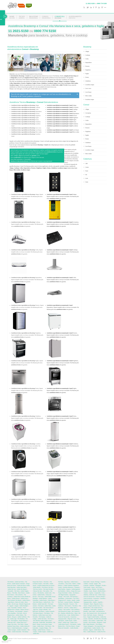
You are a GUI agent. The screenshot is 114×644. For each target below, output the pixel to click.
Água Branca (11, 603)
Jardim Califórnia (22, 617)
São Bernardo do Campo (64, 612)
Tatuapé (60, 597)
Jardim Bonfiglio (24, 606)
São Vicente (99, 588)
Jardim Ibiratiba (74, 628)
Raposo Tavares (25, 610)
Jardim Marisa (98, 630)
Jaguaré (11, 606)
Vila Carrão (66, 597)
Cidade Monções (90, 625)
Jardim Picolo (47, 603)
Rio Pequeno (11, 612)
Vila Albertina (36, 621)
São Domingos (19, 612)
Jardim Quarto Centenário (18, 584)
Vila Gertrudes (92, 623)
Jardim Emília (41, 595)
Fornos (61, 122)
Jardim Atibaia (19, 615)
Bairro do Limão (19, 603)
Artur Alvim (68, 584)
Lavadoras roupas (90, 85)
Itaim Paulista (62, 590)
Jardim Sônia (48, 606)
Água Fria (36, 610)
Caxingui (25, 628)
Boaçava (14, 617)
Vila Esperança (74, 597)
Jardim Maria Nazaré (64, 625)
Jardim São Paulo (42, 619)
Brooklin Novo (98, 619)
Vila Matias (47, 614)
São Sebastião (101, 590)
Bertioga (97, 582)
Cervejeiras (63, 107)
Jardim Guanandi (50, 612)
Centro (87, 167)
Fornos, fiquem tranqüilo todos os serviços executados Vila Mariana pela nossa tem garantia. (63, 418)
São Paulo (90, 615)
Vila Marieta (73, 625)
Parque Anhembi (43, 610)
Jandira (95, 603)
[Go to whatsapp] (5, 638)
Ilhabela (94, 590)
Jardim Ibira (36, 634)
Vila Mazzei (18, 601)
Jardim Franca (24, 599)
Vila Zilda (15, 593)
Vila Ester (46, 582)
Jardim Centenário (22, 630)
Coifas (61, 111)
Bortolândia (49, 623)
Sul (86, 175)
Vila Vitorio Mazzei (48, 608)
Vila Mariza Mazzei (38, 614)
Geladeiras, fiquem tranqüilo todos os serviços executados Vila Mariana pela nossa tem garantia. (63, 446)
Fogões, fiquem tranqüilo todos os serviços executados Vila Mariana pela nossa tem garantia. (63, 390)
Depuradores (63, 114)
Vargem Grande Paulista (93, 617)
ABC (87, 164)
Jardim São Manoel (22, 590)
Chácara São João (37, 591)
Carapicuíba (97, 593)
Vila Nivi (66, 608)
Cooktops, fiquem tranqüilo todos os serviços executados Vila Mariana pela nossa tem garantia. (63, 252)
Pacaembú (14, 608)
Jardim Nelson (26, 601)
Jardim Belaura (87, 628)
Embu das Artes (93, 595)
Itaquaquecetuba (63, 619)
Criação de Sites (57, 639)
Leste (87, 178)
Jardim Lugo (66, 623)
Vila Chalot (21, 625)
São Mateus (76, 593)
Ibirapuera (100, 623)
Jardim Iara (50, 632)
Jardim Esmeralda (17, 632)
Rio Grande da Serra (97, 608)
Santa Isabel (86, 582)
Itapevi (96, 601)
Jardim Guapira (42, 632)
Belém (74, 584)
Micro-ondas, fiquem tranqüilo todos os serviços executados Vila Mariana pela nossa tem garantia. (61, 529)
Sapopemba (72, 595)
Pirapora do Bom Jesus (94, 606)
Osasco (86, 606)
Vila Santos (41, 606)
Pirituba (17, 610)
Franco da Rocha (88, 599)
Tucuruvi (72, 604)
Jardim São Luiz (12, 590)
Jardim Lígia (13, 619)
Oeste (87, 182)
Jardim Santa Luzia (43, 615)
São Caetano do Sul (92, 614)
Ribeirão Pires (70, 614)
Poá (78, 619)
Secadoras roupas (90, 99)
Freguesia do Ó (62, 601)
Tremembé (10, 591)
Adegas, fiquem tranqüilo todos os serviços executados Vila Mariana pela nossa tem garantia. (63, 196)
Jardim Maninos (43, 599)
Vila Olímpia (99, 625)
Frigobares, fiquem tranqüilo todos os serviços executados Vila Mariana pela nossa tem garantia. (63, 363)
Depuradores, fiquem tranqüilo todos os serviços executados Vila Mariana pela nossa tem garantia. (63, 307)
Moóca (68, 591)
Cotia (103, 593)
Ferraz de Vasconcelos (64, 617)
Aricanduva (61, 584)
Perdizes (20, 608)
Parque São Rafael (63, 593)
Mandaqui (76, 603)
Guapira (40, 584)
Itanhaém (92, 586)
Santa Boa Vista (12, 623)
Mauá (76, 614)
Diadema (63, 614)
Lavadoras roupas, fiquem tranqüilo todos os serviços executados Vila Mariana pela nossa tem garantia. (62, 474)
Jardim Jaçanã (69, 621)
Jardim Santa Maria (22, 588)
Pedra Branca (51, 601)
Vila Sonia (19, 614)
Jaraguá (16, 606)
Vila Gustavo (68, 606)
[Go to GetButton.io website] (5, 642)
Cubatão (86, 584)
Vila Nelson (45, 588)
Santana (60, 604)
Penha (70, 593)
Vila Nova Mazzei (70, 627)
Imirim (69, 601)
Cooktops (62, 109)
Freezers (62, 116)
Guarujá (91, 584)
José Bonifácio (62, 591)
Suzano (92, 582)
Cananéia (103, 582)
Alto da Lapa (15, 604)
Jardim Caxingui (12, 630)
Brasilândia (61, 599)
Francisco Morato (100, 597)
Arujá (69, 615)
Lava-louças (63, 130)
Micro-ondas (63, 132)
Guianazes (77, 588)
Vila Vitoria (51, 619)
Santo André (92, 612)
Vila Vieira (17, 591)
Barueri (95, 591)
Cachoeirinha (68, 599)
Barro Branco (22, 593)
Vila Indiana (25, 632)
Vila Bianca (41, 612)
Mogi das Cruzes (72, 619)
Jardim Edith (100, 621)
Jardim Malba (48, 597)
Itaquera (68, 590)
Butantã (21, 604)
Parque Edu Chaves (38, 582)
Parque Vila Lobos (12, 625)
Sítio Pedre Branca (38, 603)
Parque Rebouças (23, 621)
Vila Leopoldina (12, 614)
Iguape (96, 584)
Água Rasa (67, 582)
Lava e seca (88, 88)
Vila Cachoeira (19, 595)
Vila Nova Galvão (37, 590)
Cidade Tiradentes (68, 586)
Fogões (62, 120)
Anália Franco (74, 582)
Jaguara (91, 630)
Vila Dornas (48, 627)
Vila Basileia (41, 593)
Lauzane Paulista (68, 603)
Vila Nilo (50, 588)
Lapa (9, 608)
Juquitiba (100, 603)
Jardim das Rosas (21, 586)
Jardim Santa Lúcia (22, 623)
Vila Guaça (41, 597)
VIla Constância (75, 610)
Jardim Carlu (48, 593)
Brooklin (91, 619)
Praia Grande (87, 588)
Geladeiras (62, 124)
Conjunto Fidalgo (43, 628)
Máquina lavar (11, 610)
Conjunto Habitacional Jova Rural (46, 586)
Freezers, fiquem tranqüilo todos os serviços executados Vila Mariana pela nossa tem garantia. (63, 335)
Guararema (73, 617)
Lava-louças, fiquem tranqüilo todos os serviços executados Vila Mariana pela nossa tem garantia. (63, 501)
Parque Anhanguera (89, 627)
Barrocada (36, 623)
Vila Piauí (61, 582)
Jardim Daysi (41, 627)
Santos (93, 588)
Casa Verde (76, 599)
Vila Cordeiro (92, 621)
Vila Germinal (11, 601)
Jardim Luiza (74, 623)
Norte (87, 171)
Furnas (48, 630)
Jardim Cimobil (96, 628)
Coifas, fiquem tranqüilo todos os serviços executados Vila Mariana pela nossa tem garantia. (63, 280)
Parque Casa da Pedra (42, 625)
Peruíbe (104, 586)
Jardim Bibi (42, 623)
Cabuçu (60, 610)
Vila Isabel (46, 584)
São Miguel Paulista (63, 595)
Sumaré (26, 612)
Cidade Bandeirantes (17, 628)
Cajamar (91, 593)
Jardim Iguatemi (76, 590)
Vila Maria (75, 606)
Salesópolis (61, 621)
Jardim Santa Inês (42, 604)
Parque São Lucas (76, 591)
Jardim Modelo (37, 588)
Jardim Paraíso (43, 601)
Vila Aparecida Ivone (100, 627)
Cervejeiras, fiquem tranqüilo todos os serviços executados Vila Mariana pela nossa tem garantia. (63, 224)
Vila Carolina (67, 610)
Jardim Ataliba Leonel (46, 621)
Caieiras (86, 593)
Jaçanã (73, 601)
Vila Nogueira (14, 621)
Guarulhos (103, 599)
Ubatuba (86, 591)
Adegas (62, 105)
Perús (24, 608)
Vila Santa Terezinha (48, 590)
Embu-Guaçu (102, 595)
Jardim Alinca (73, 608)
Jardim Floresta (16, 599)
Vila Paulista (11, 582)
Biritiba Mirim (75, 615)
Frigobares (62, 118)
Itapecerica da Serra (89, 601)
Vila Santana (42, 617)
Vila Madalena (21, 619)
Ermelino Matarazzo (68, 588)
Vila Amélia (46, 591)
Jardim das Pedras (19, 582)
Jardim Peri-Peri (101, 632)
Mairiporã (86, 604)
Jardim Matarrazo (92, 632)
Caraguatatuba (87, 590)
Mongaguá (98, 586)
